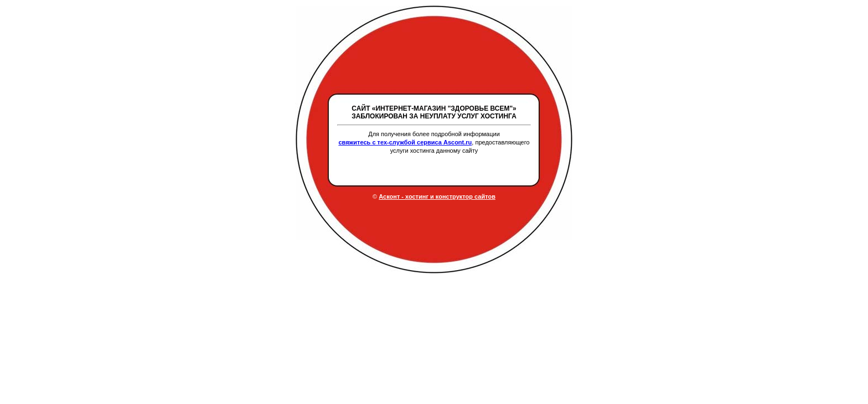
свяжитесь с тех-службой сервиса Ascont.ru (405, 142)
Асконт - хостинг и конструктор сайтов (437, 196)
